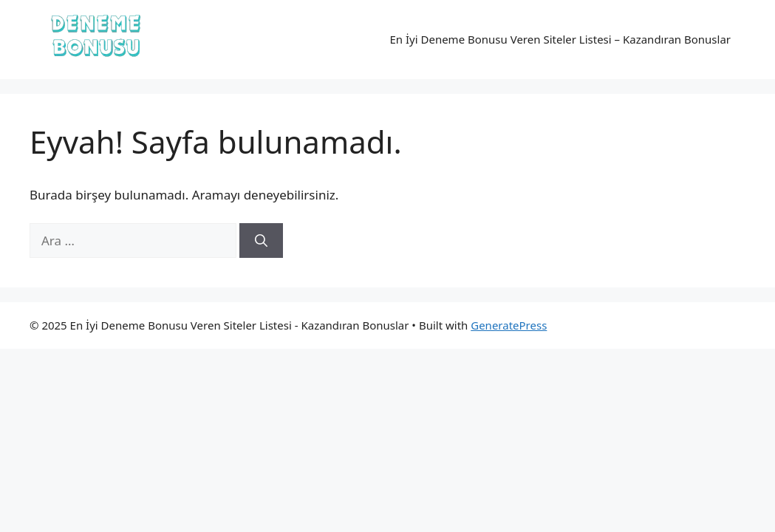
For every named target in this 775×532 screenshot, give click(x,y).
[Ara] (261, 241)
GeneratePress (509, 325)
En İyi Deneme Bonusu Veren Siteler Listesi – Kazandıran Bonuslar (560, 39)
